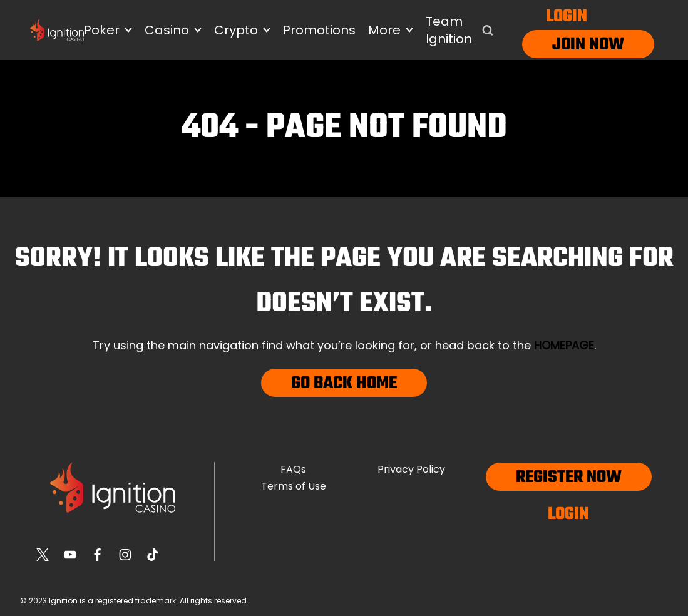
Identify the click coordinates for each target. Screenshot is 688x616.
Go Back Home (344, 383)
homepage (564, 345)
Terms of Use (294, 486)
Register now (569, 477)
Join (569, 45)
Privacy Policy (411, 469)
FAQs (293, 469)
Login (567, 17)
